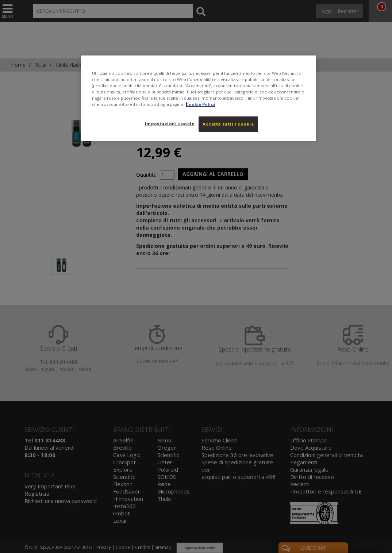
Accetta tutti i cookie (228, 124)
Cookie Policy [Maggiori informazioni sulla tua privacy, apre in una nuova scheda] (201, 104)
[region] (199, 98)
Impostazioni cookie (170, 124)
